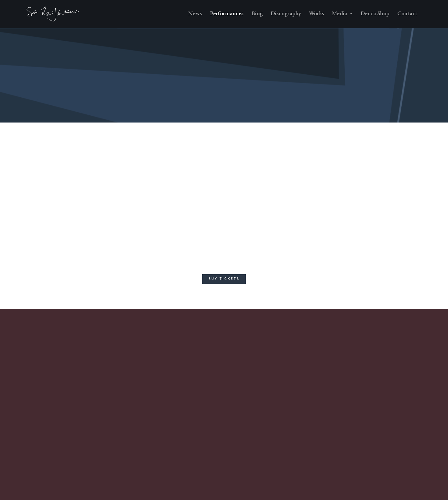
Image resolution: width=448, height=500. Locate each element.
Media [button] (340, 14)
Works (317, 14)
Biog (257, 14)
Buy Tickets (224, 279)
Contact (407, 14)
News (195, 14)
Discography (286, 14)
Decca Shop (375, 14)
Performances (227, 14)
